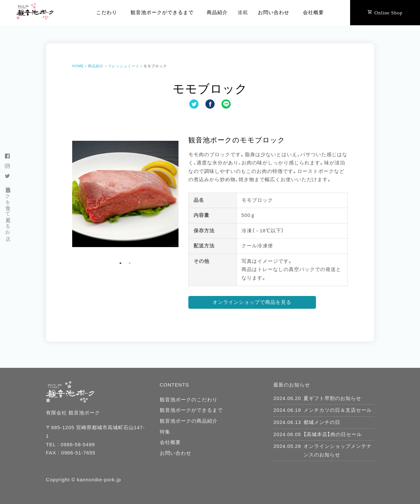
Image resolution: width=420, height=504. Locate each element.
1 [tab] (120, 263)
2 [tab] (130, 263)
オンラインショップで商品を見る (252, 302)
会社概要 (313, 12)
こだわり (107, 12)
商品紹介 (217, 12)
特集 (165, 432)
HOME (78, 66)
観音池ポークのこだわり (189, 400)
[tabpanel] (125, 194)
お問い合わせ (274, 12)
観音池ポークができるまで (162, 12)
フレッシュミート (124, 66)
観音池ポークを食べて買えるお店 (8, 208)
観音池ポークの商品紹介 (189, 421)
